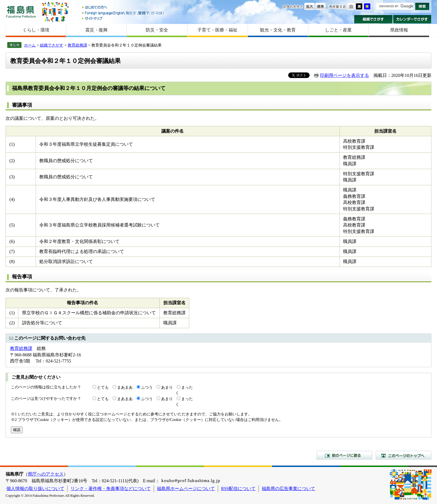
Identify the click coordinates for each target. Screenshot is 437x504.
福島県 (21, 12)
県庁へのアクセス (46, 474)
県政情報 (399, 30)
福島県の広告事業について (288, 489)
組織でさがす (373, 19)
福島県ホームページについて (186, 489)
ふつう (147, 387)
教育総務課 (77, 45)
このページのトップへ (404, 455)
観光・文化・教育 (278, 30)
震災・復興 (96, 30)
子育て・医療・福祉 (217, 30)
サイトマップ (123, 18)
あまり (167, 387)
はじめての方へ (123, 8)
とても (103, 387)
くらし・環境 (36, 30)
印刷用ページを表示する (344, 75)
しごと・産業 (338, 30)
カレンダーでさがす (412, 19)
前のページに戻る (344, 455)
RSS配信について (238, 489)
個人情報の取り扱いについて (35, 489)
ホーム (30, 45)
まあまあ (125, 387)
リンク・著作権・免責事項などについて (111, 489)
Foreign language (123, 13)
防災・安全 (157, 30)
